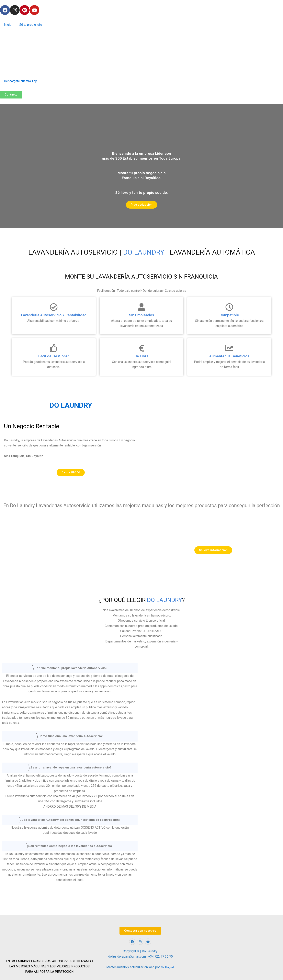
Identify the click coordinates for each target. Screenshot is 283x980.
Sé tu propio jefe (31, 25)
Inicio (8, 25)
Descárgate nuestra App (21, 81)
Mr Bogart (167, 967)
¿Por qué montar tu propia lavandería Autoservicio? (70, 668)
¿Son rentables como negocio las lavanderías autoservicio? (70, 846)
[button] (70, 668)
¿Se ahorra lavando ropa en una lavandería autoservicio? (70, 768)
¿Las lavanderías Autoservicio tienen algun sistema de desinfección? (70, 820)
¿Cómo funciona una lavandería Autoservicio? (70, 736)
